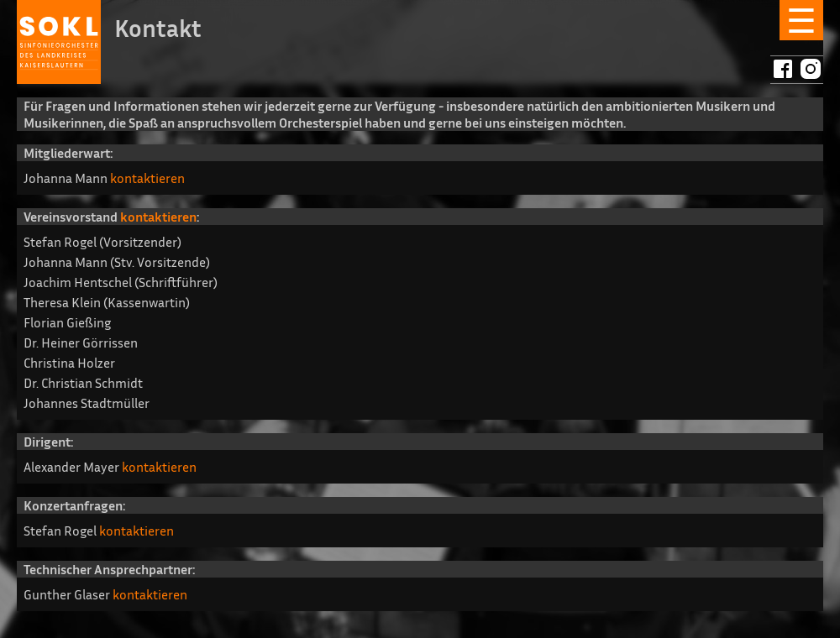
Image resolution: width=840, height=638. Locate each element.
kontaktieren (147, 178)
